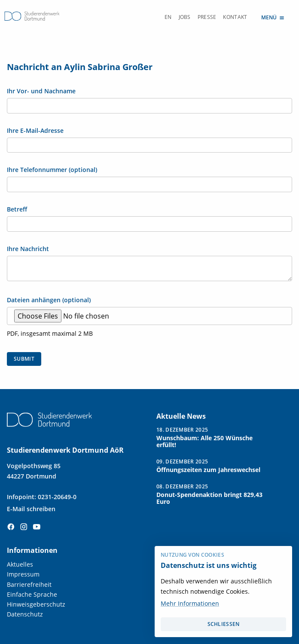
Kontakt (235, 17)
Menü (273, 17)
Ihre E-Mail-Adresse (35, 131)
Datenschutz (25, 614)
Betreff (17, 209)
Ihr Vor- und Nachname (41, 91)
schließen (224, 624)
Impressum (23, 574)
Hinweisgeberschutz (36, 604)
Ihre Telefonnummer (52, 170)
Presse (207, 17)
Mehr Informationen (190, 603)
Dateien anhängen (49, 300)
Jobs (185, 17)
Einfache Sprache (32, 594)
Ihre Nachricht (28, 249)
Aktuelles (20, 564)
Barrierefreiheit (29, 584)
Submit (24, 359)
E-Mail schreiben (31, 509)
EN (168, 17)
